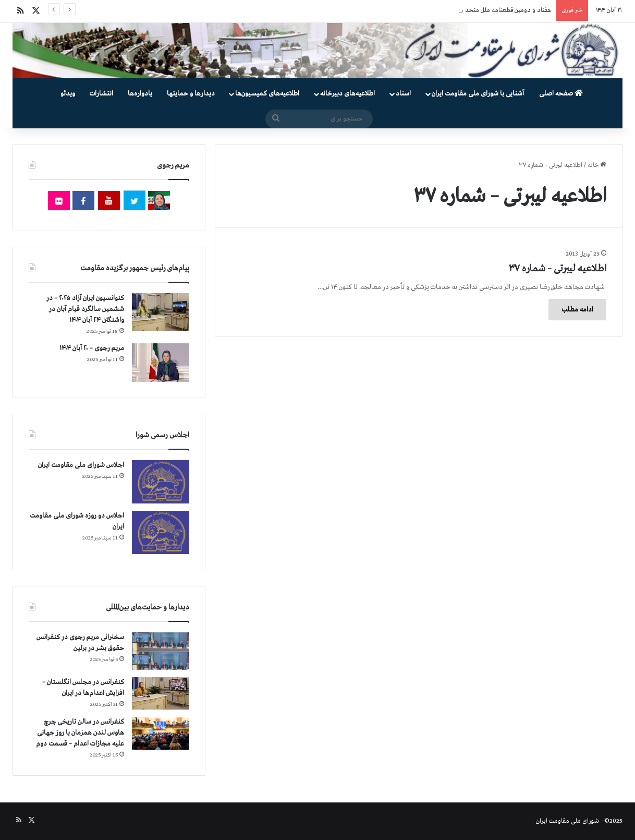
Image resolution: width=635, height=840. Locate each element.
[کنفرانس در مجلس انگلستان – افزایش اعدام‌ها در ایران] (161, 693)
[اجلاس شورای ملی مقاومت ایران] (161, 482)
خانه (597, 165)
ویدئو (68, 94)
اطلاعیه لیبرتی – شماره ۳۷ (558, 269)
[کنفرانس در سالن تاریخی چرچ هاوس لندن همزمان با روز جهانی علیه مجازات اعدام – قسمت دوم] (161, 733)
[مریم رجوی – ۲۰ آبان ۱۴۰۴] (161, 363)
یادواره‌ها (140, 94)
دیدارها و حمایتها (191, 94)
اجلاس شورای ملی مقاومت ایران (81, 465)
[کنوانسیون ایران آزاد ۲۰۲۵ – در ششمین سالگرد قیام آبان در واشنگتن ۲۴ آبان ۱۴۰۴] (161, 312)
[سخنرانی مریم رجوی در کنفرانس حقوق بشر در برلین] (161, 651)
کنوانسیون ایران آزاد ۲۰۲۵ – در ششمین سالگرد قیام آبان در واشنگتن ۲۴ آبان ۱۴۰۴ (85, 309)
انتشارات (101, 94)
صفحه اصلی (561, 94)
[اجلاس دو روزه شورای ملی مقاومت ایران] (161, 532)
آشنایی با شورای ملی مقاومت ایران (478, 94)
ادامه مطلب (577, 310)
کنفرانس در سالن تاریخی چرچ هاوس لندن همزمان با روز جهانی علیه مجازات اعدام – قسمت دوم (80, 733)
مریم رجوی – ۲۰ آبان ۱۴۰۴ (92, 348)
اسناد (403, 94)
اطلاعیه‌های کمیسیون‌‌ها (267, 94)
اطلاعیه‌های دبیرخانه (347, 94)
